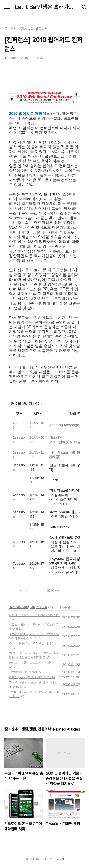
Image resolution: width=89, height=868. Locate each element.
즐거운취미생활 (18, 607)
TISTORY (46, 859)
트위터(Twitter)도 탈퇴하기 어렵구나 (32, 677)
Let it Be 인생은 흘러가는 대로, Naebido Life (44, 7)
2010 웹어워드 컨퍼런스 (29, 114)
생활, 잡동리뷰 (39, 607)
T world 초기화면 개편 (23, 672)
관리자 (61, 859)
